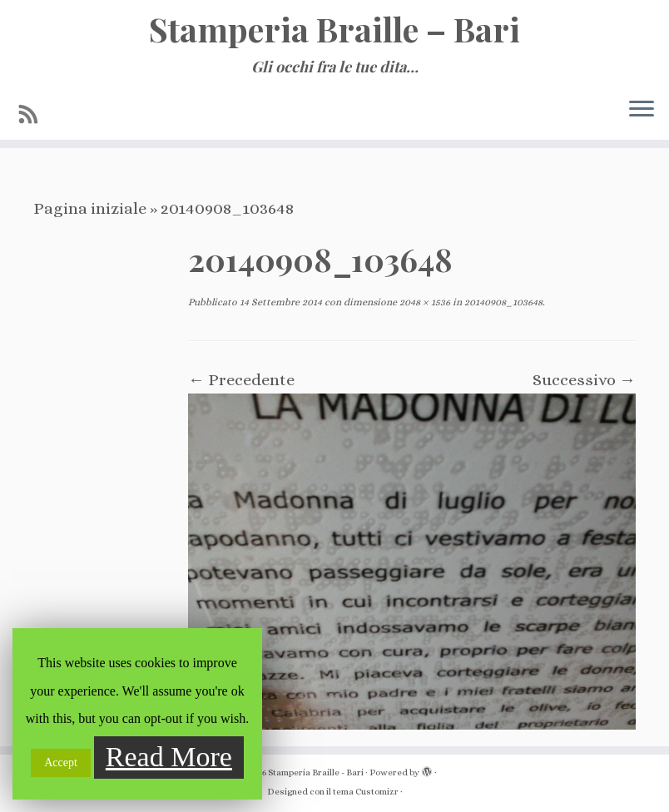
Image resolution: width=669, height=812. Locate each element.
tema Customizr (366, 792)
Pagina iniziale (90, 208)
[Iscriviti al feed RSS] (34, 115)
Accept (61, 762)
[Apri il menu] (642, 110)
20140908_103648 (502, 302)
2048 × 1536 (424, 302)
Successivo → (584, 380)
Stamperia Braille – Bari (334, 29)
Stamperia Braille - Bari (316, 772)
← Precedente (241, 380)
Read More (169, 757)
